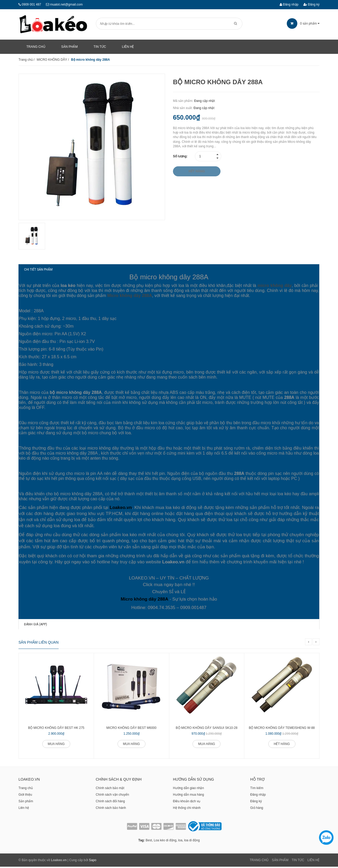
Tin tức (298, 861)
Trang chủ (26, 789)
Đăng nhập (289, 4)
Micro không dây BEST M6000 (132, 729)
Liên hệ (24, 809)
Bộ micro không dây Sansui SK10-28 (207, 729)
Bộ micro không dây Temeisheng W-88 (282, 729)
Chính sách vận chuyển (112, 796)
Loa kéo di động (165, 842)
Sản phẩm (26, 803)
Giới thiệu (25, 796)
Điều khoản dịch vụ (187, 803)
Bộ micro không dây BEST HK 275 (56, 729)
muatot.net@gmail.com (66, 4)
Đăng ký (311, 4)
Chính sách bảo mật (110, 789)
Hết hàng (282, 745)
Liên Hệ (313, 861)
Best (149, 842)
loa (180, 842)
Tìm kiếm (257, 789)
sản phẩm (303, 23)
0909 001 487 (31, 4)
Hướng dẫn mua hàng (188, 796)
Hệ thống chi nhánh (187, 809)
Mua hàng (56, 745)
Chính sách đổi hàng (110, 803)
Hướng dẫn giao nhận (188, 789)
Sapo (93, 861)
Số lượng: (180, 156)
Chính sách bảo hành (111, 809)
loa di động (192, 842)
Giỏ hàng (257, 809)
